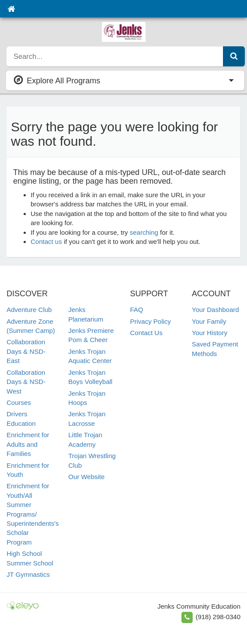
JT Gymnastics (28, 574)
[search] (115, 56)
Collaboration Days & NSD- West (26, 382)
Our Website (86, 477)
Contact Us (146, 333)
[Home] (11, 9)
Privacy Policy (151, 321)
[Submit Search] (234, 56)
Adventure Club (29, 310)
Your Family (209, 321)
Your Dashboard (216, 310)
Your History (210, 333)
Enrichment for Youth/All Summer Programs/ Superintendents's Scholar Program (33, 514)
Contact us (46, 241)
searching (144, 232)
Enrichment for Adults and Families (28, 444)
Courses (19, 402)
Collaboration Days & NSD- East (26, 351)
